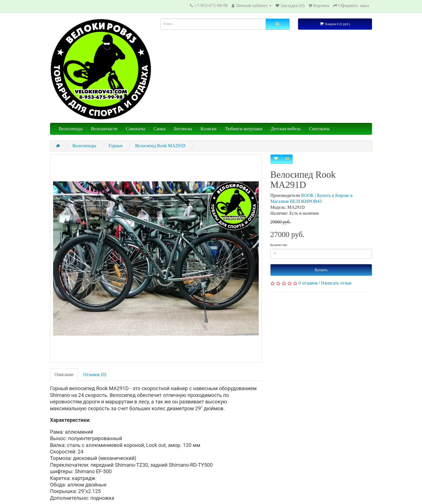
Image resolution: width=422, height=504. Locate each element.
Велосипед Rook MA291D (160, 146)
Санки (159, 129)
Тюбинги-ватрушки (243, 129)
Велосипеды (71, 129)
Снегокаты (319, 129)
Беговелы (183, 129)
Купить (321, 270)
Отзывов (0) (94, 374)
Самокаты (136, 129)
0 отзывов (308, 283)
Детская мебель (286, 129)
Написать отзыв (336, 283)
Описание (64, 374)
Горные (116, 146)
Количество (279, 245)
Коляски (208, 129)
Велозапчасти (104, 129)
